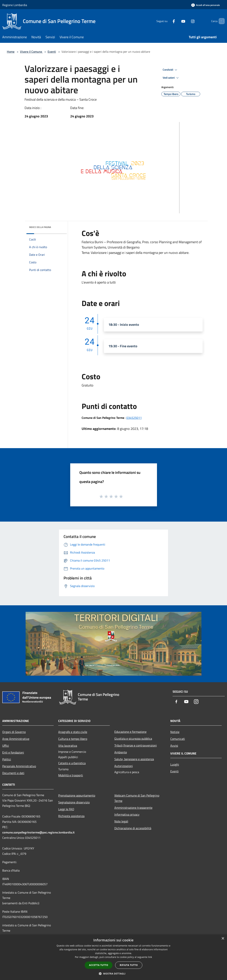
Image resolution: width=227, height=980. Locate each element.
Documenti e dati (13, 773)
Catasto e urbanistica (72, 763)
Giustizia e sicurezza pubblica (133, 739)
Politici (7, 759)
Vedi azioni (171, 78)
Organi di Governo (14, 732)
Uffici (6, 746)
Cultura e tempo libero (73, 739)
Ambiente (121, 752)
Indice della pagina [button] (40, 227)
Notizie (175, 732)
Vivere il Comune (31, 52)
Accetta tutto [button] (99, 965)
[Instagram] (186, 21)
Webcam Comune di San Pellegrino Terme (137, 798)
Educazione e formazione (130, 732)
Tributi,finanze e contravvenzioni (136, 745)
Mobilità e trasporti (71, 775)
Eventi (52, 52)
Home (11, 52)
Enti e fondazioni (13, 752)
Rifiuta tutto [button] (129, 965)
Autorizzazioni (124, 766)
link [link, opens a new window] (150, 957)
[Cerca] (220, 21)
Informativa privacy (127, 814)
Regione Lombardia (15, 5)
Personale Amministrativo (19, 766)
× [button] (223, 939)
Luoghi (175, 764)
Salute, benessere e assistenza (134, 759)
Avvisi (174, 746)
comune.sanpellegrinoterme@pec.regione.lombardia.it (38, 832)
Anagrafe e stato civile (73, 732)
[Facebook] (167, 21)
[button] (114, 974)
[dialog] (113, 957)
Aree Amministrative (16, 739)
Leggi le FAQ (66, 809)
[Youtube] (177, 21)
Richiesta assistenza (71, 816)
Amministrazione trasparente (133, 808)
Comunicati (178, 739)
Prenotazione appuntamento (77, 795)
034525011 (134, 418)
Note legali (121, 821)
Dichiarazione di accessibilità (133, 828)
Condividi (170, 70)
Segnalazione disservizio (74, 802)
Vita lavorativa (68, 746)
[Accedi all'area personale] (205, 5)
